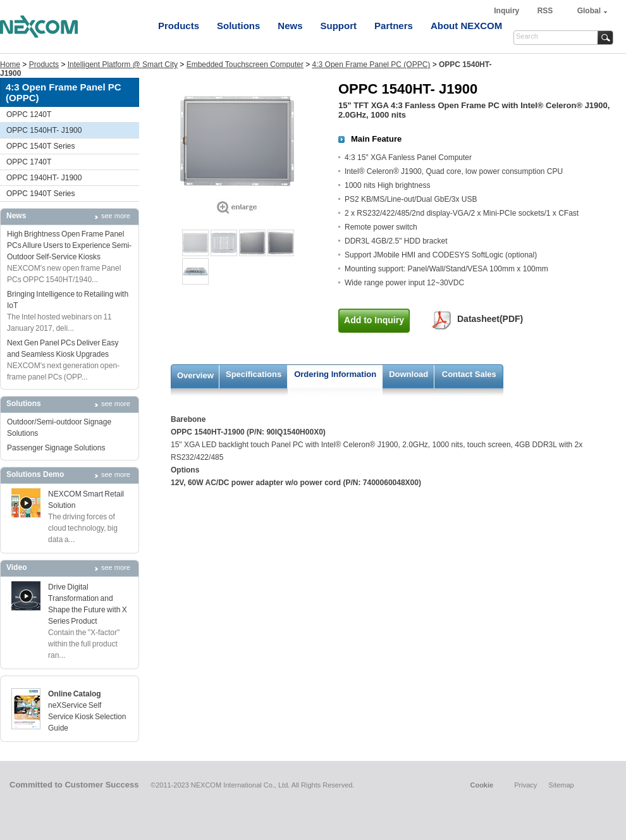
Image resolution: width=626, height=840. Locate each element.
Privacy (525, 785)
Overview (195, 375)
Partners (394, 26)
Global (589, 11)
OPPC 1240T (29, 114)
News (290, 26)
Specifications (254, 374)
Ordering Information (335, 374)
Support (339, 26)
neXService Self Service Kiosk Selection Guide (87, 717)
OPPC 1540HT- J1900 (44, 130)
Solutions (238, 26)
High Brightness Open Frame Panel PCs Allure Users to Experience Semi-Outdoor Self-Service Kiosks (69, 245)
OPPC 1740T (29, 162)
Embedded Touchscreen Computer (245, 65)
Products (179, 26)
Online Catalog (75, 694)
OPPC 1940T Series (41, 194)
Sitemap (561, 785)
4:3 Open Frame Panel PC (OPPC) (371, 65)
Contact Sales (469, 374)
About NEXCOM (466, 26)
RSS (545, 11)
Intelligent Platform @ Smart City (123, 65)
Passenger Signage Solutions (56, 448)
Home (10, 65)
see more (116, 216)
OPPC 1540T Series (41, 146)
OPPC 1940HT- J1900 (44, 178)
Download (408, 374)
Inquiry (507, 11)
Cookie (482, 785)
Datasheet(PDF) (490, 319)
